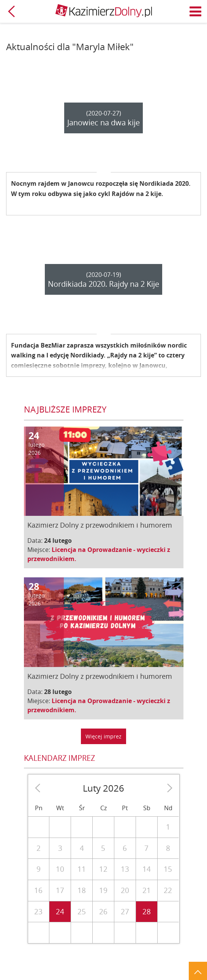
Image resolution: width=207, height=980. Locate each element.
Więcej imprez (103, 736)
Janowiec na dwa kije (103, 122)
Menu (196, 11)
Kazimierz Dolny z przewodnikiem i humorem (100, 525)
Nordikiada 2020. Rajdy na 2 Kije (103, 284)
